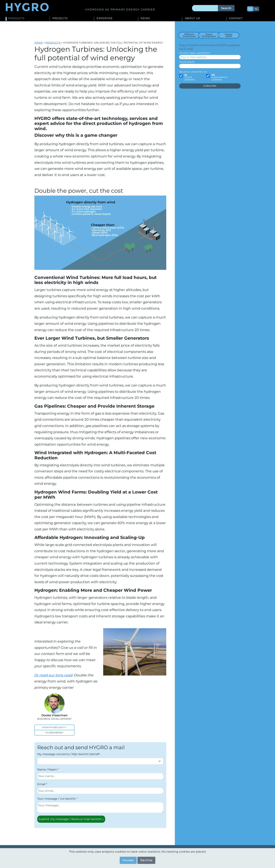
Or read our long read (53, 675)
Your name (187, 62)
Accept (128, 860)
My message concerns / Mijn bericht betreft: (69, 754)
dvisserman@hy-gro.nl (54, 727)
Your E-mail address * (195, 53)
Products (16, 18)
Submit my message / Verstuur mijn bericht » (71, 819)
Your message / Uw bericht (57, 799)
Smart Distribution (209, 35)
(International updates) (219, 77)
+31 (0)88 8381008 (54, 733)
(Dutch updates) (190, 77)
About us (192, 18)
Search (226, 8)
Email (41, 784)
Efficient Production (189, 35)
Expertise (105, 18)
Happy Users (229, 35)
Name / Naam (47, 769)
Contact (236, 18)
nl (256, 9)
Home (39, 43)
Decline (146, 860)
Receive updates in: (193, 72)
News (145, 18)
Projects (60, 18)
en (250, 9)
